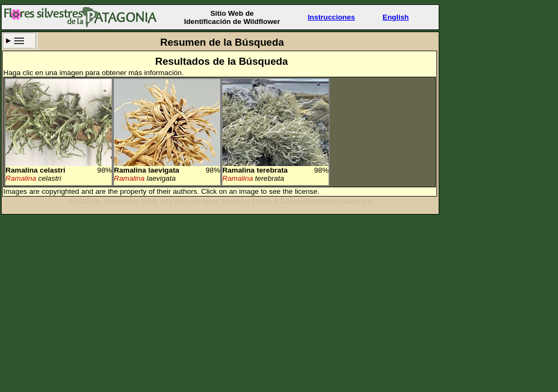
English (396, 17)
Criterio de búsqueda (19, 41)
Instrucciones (332, 17)
